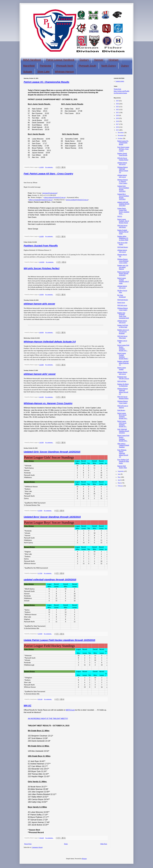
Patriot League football (122, 369)
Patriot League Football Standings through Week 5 (123, 356)
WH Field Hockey (123, 247)
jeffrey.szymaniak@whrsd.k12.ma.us (41, 200)
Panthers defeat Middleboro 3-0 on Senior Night (123, 238)
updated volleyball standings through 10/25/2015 (50, 580)
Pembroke (45, 66)
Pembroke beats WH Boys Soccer (123, 378)
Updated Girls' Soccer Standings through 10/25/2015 (52, 452)
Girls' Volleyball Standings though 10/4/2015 (123, 431)
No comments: (49, 167)
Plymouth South (87, 66)
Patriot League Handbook (60, 60)
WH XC (27, 706)
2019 (118, 118)
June (119, 474)
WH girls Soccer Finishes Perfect (42, 268)
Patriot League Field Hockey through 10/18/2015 (123, 274)
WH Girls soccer (122, 305)
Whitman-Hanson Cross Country (123, 309)
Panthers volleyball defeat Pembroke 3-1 (123, 363)
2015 (118, 130)
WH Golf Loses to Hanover (123, 407)
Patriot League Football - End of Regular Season (123, 221)
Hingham (114, 60)
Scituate (28, 72)
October (120, 139)
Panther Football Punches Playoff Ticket (123, 232)
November (121, 136)
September (121, 471)
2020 (118, 115)
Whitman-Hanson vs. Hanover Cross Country (48, 403)
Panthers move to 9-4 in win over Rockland (123, 332)
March (120, 483)
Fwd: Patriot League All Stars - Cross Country (48, 174)
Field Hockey (121, 410)
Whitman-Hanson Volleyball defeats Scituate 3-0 (50, 342)
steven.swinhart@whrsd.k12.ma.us (77, 200)
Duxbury (84, 60)
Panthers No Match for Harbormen (123, 385)
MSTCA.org (70, 710)
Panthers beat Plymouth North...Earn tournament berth (123, 315)
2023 (118, 107)
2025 (118, 101)
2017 (118, 124)
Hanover (99, 60)
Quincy (125, 66)
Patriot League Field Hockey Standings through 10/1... (123, 348)
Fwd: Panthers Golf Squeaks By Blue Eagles (123, 461)
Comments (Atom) (37, 847)
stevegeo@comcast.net (50, 193)
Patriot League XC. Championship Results (46, 82)
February (120, 486)
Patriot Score (121, 303)
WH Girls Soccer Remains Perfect (123, 398)
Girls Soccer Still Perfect (122, 244)
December (121, 133)
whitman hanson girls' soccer (40, 374)
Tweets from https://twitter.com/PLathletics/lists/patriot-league (122, 91)
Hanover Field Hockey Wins (122, 467)
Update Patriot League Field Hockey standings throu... (123, 211)
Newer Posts (28, 844)
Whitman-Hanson (64, 72)
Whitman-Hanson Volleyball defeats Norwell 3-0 (123, 391)
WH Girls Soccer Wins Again (122, 337)
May (119, 477)
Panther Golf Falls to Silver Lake (123, 326)
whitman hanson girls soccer (39, 304)
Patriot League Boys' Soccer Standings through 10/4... (122, 416)
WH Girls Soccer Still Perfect (122, 226)
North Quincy (109, 66)
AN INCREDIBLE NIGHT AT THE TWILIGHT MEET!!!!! (48, 719)
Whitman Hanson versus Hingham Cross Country (123, 261)
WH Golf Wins (122, 381)
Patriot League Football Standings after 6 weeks (123, 281)
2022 (118, 110)
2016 (118, 127)
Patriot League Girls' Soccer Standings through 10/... (122, 424)
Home (66, 844)
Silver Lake (44, 72)
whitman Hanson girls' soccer (122, 373)
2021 (118, 113)
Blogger (84, 859)
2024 (118, 104)
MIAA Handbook (32, 60)
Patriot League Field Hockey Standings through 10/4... (123, 438)
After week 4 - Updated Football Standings (123, 445)
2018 (118, 121)
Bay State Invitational (122, 296)
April (119, 480)
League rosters (120, 81)
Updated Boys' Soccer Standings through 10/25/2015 (52, 517)
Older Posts (104, 844)
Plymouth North (65, 66)
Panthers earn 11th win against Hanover (123, 267)
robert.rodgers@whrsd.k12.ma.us (55, 197)
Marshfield (29, 66)
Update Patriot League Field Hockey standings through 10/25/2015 (59, 640)
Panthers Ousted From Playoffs (41, 246)
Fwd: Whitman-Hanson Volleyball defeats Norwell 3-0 (123, 453)
